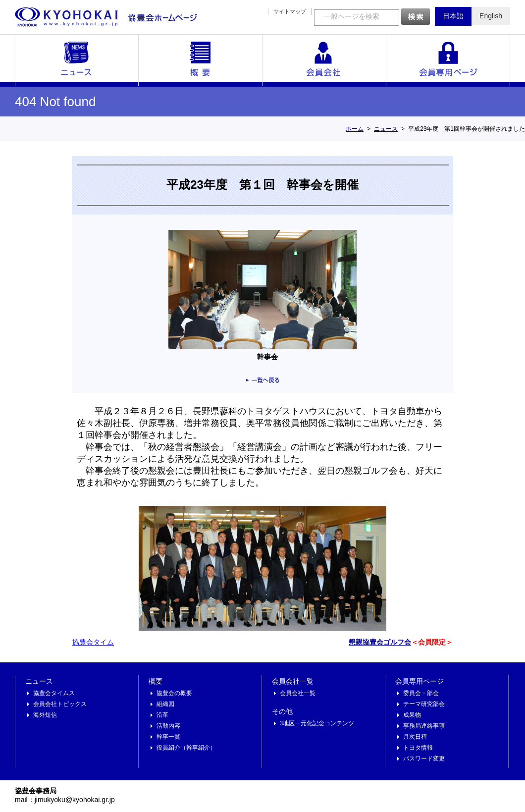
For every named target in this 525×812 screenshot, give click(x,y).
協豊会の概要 (174, 693)
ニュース (77, 60)
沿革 (162, 715)
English (491, 16)
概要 (201, 60)
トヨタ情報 (418, 748)
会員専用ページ (448, 60)
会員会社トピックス (60, 704)
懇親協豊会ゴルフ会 (380, 642)
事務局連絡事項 (424, 726)
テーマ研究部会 (424, 704)
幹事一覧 (168, 737)
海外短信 (45, 715)
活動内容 (168, 726)
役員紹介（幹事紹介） (186, 748)
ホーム (355, 129)
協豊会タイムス (54, 693)
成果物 (412, 715)
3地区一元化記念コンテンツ (317, 723)
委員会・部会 (421, 693)
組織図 (165, 704)
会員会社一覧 (324, 60)
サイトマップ (290, 11)
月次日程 (415, 737)
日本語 (453, 16)
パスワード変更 (424, 758)
